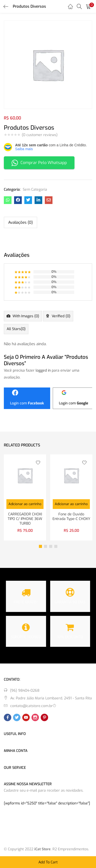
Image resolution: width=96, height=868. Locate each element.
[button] (88, 6)
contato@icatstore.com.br (31, 706)
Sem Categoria (35, 190)
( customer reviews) (40, 135)
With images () (25, 316)
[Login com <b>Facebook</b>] (27, 398)
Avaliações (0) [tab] (20, 222)
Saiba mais (24, 149)
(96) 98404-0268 (25, 691)
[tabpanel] (25, 497)
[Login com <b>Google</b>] (74, 398)
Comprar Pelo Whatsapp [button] (39, 163)
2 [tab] (46, 546)
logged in (43, 370)
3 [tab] (51, 546)
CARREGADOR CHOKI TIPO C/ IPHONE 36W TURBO (25, 519)
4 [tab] (56, 546)
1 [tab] (40, 546)
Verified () (61, 316)
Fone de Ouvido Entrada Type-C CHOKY (71, 517)
